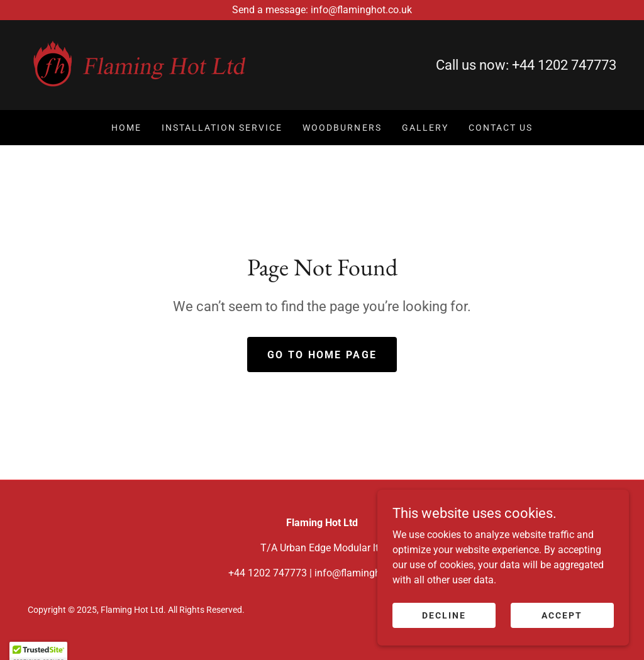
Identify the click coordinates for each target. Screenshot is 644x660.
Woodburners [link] (342, 128)
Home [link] (126, 128)
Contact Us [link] (501, 128)
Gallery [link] (425, 128)
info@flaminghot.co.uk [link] (365, 573)
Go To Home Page (322, 355)
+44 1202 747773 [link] (564, 65)
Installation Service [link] (222, 128)
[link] (140, 64)
